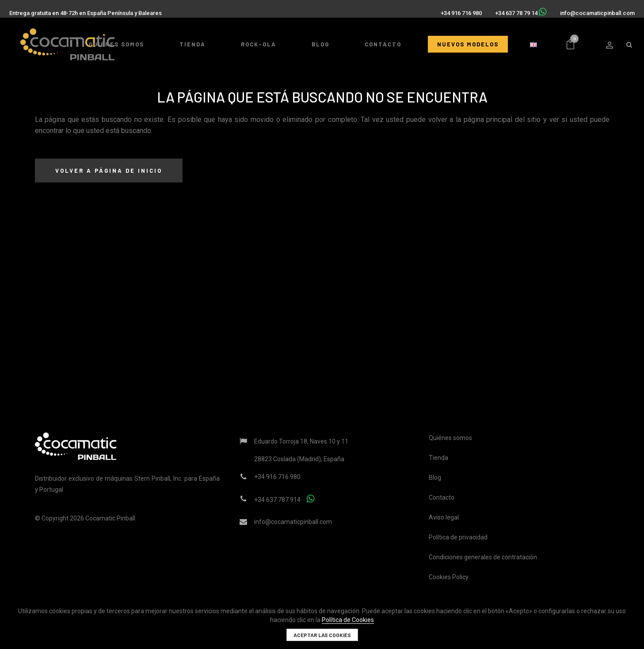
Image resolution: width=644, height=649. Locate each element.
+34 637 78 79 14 (512, 9)
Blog (435, 478)
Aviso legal (444, 517)
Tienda (438, 458)
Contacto (442, 497)
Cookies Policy (449, 577)
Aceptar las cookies (322, 635)
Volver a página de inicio (109, 171)
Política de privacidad (458, 537)
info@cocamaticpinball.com (593, 9)
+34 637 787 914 (277, 500)
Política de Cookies (348, 620)
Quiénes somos (450, 438)
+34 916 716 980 (457, 9)
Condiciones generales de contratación (483, 557)
